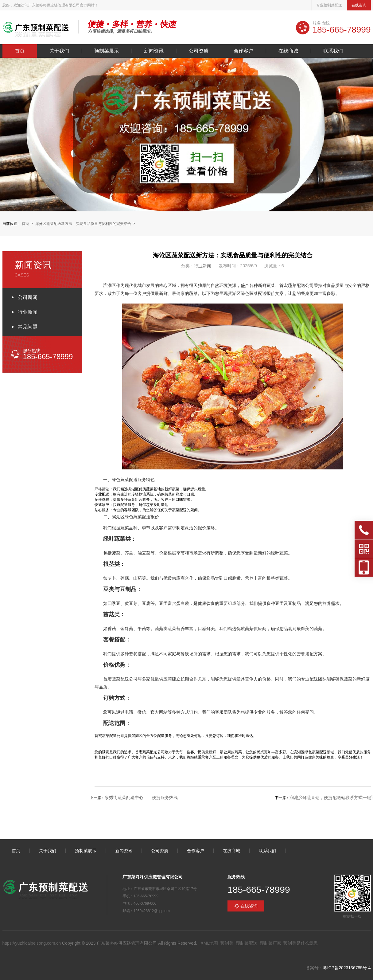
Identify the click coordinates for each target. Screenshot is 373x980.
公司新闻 (28, 297)
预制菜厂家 (270, 943)
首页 (20, 51)
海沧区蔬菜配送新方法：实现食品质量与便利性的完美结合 (83, 224)
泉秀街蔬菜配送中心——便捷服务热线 (141, 798)
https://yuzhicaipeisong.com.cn (32, 943)
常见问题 (28, 327)
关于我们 (59, 51)
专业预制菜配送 (329, 5)
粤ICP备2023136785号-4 (347, 968)
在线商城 (288, 51)
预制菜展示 (107, 51)
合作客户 (243, 51)
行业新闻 (28, 312)
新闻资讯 (154, 51)
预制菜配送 (247, 943)
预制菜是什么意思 (301, 943)
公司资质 (199, 51)
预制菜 (227, 943)
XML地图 (209, 943)
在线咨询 (359, 5)
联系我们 (333, 51)
